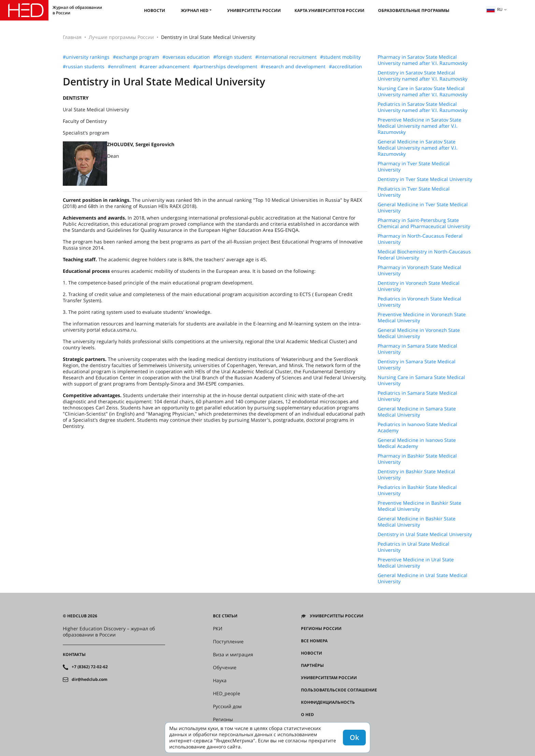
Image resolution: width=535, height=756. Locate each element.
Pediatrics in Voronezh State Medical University (420, 302)
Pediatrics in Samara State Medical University (417, 396)
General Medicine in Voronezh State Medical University (419, 333)
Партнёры (312, 666)
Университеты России (254, 10)
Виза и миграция (233, 655)
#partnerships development (225, 67)
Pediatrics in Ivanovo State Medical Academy (417, 428)
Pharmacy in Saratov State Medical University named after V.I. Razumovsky (423, 60)
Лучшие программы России (121, 37)
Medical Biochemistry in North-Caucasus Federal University (424, 255)
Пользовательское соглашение (339, 690)
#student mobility (340, 57)
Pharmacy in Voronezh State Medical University (420, 270)
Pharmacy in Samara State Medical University (417, 349)
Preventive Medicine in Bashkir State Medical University (420, 506)
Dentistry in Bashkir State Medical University (416, 475)
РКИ (218, 629)
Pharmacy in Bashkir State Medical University (417, 459)
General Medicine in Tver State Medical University (423, 208)
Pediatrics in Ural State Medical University (414, 547)
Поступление (228, 642)
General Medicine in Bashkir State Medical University (417, 522)
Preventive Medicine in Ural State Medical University (416, 563)
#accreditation (345, 67)
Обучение (225, 668)
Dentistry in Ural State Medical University (425, 534)
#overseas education (186, 57)
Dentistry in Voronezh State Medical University (419, 286)
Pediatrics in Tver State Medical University (414, 192)
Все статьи (225, 616)
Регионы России (321, 629)
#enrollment (122, 67)
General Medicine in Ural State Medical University (423, 578)
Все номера (314, 641)
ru (494, 9)
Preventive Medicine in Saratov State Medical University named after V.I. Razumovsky (420, 126)
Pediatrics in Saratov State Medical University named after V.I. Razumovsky (423, 107)
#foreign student (233, 57)
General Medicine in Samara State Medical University (417, 412)
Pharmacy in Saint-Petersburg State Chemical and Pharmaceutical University (424, 223)
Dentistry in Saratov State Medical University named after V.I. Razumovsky (423, 76)
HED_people (227, 694)
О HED (307, 715)
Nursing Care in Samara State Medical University (421, 380)
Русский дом (227, 706)
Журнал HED (195, 10)
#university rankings (86, 57)
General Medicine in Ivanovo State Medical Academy (417, 443)
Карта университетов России (329, 10)
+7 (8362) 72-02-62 (90, 667)
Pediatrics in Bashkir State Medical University (417, 490)
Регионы (223, 719)
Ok (354, 737)
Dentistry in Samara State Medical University (417, 365)
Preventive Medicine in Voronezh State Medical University (422, 318)
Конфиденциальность (328, 702)
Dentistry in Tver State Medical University (425, 179)
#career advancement (165, 67)
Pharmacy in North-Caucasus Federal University (420, 239)
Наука (220, 681)
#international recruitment (286, 57)
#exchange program (136, 57)
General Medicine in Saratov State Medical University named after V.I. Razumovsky (418, 148)
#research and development (293, 67)
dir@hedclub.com (90, 680)
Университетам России (329, 678)
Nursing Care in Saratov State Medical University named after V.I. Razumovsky (423, 92)
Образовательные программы (414, 10)
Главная (72, 37)
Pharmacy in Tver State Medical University (414, 167)
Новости (155, 10)
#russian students (84, 67)
